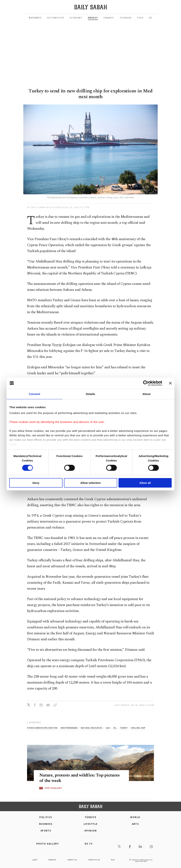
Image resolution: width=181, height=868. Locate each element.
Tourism (125, 18)
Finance (109, 18)
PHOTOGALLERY (53, 788)
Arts (135, 824)
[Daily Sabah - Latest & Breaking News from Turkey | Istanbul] (91, 7)
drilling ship (138, 728)
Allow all (145, 483)
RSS (113, 860)
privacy (52, 860)
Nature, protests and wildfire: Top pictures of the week (73, 778)
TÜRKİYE (90, 817)
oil (115, 728)
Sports (46, 831)
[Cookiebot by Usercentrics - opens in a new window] (146, 383)
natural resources (92, 728)
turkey (124, 728)
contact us (94, 860)
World (135, 817)
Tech (140, 18)
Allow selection (90, 483)
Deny (36, 483)
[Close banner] (170, 383)
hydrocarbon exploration (42, 728)
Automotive (56, 18)
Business (35, 18)
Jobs (35, 860)
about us (72, 860)
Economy (76, 18)
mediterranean (69, 728)
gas (108, 728)
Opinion (90, 831)
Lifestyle (91, 824)
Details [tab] (90, 394)
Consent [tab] (35, 394)
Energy (93, 18)
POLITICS (46, 817)
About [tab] (146, 394)
